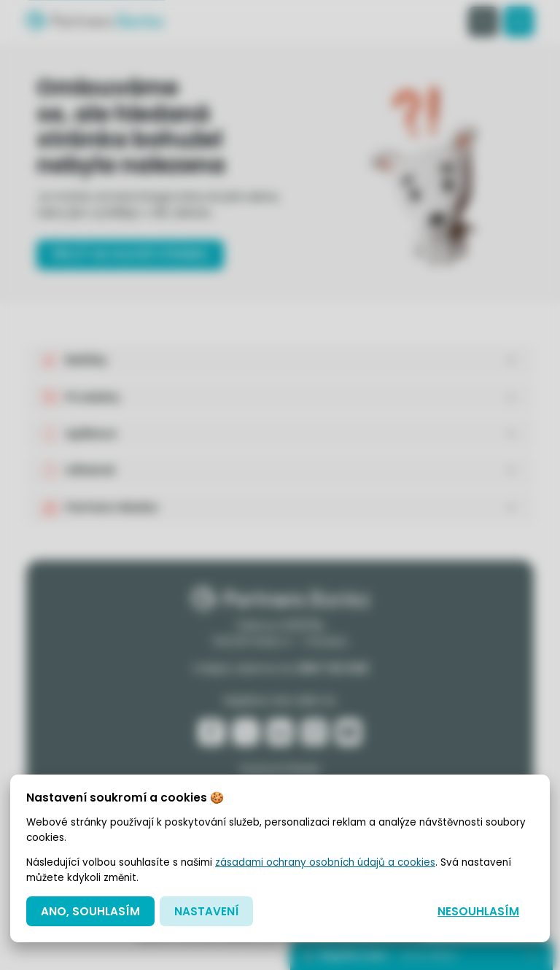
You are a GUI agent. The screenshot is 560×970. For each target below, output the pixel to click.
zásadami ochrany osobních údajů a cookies (325, 862)
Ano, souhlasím (90, 911)
